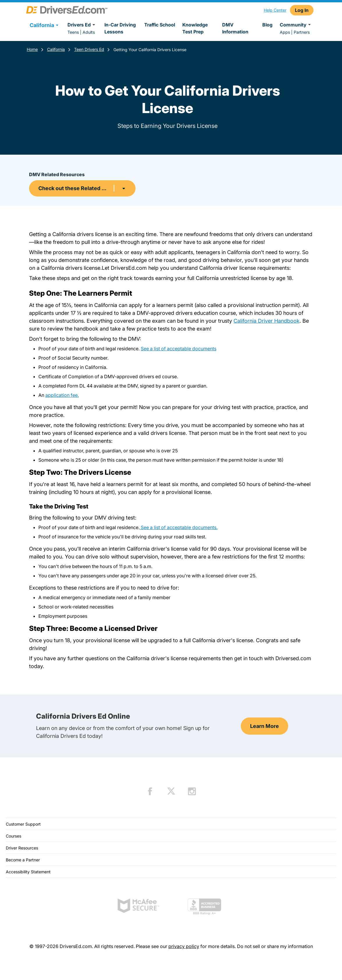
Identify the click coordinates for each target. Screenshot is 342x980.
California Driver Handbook (267, 321)
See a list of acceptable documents (179, 349)
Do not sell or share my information (275, 946)
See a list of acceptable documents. (179, 527)
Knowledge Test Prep (195, 28)
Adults (89, 32)
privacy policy (184, 946)
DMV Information (235, 28)
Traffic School (160, 25)
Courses (14, 836)
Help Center (275, 10)
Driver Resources (22, 848)
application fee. (62, 395)
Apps (285, 32)
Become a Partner (23, 860)
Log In (302, 10)
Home (32, 49)
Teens (73, 32)
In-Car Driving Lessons (120, 28)
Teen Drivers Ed (89, 49)
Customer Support (23, 824)
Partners (302, 32)
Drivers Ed (82, 25)
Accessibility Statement (28, 872)
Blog (267, 25)
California (56, 49)
